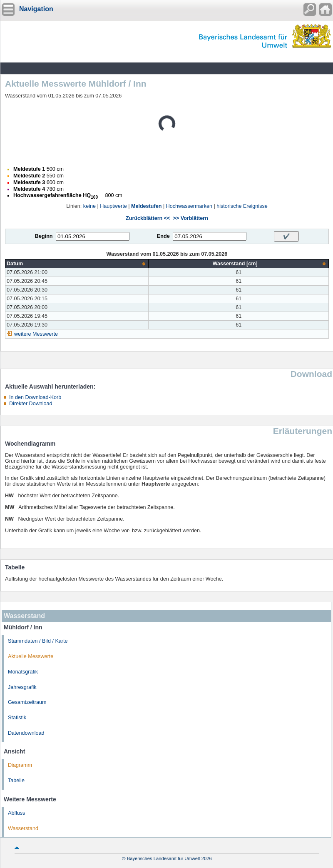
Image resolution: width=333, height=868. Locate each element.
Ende (163, 236)
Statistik (17, 718)
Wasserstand (23, 828)
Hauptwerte (113, 206)
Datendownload (26, 733)
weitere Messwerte (36, 334)
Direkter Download (31, 404)
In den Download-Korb (35, 397)
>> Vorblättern (190, 218)
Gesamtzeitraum (27, 702)
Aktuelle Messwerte (31, 656)
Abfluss (16, 813)
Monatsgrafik (23, 672)
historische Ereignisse (242, 206)
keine (89, 206)
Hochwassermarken (189, 206)
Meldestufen (146, 206)
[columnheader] (77, 264)
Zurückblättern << (148, 218)
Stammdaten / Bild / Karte (38, 641)
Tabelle (16, 781)
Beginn (44, 236)
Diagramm (20, 765)
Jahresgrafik (22, 687)
